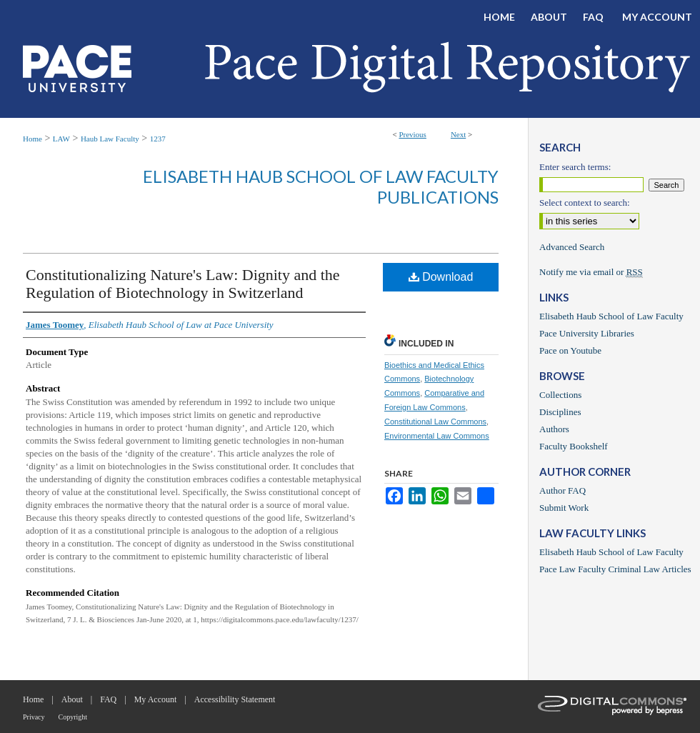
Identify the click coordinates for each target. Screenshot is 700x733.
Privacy (34, 717)
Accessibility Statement (235, 699)
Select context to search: (585, 203)
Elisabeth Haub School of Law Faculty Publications (321, 186)
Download (441, 277)
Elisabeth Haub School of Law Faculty (611, 316)
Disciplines (560, 412)
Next (458, 134)
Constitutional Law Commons (435, 422)
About (72, 699)
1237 (158, 139)
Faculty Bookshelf (574, 446)
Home (32, 139)
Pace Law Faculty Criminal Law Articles (615, 569)
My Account (156, 699)
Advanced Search (572, 247)
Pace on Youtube (570, 350)
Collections (560, 395)
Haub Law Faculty (110, 139)
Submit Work (564, 508)
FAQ (108, 699)
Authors (554, 429)
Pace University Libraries (587, 333)
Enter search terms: (575, 167)
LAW (61, 139)
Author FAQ (562, 490)
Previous (412, 134)
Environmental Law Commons (437, 436)
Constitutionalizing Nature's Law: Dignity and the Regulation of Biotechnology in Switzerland (183, 284)
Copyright (73, 717)
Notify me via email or (591, 272)
